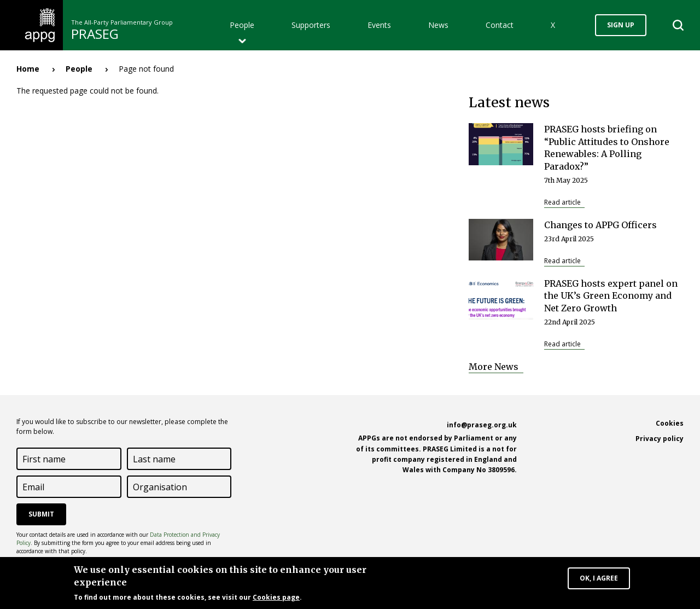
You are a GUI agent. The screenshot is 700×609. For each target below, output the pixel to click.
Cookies (670, 423)
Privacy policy (660, 439)
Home (28, 69)
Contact (500, 25)
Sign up (621, 25)
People (242, 25)
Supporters (311, 25)
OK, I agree (599, 579)
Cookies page (276, 598)
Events (379, 25)
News (438, 25)
